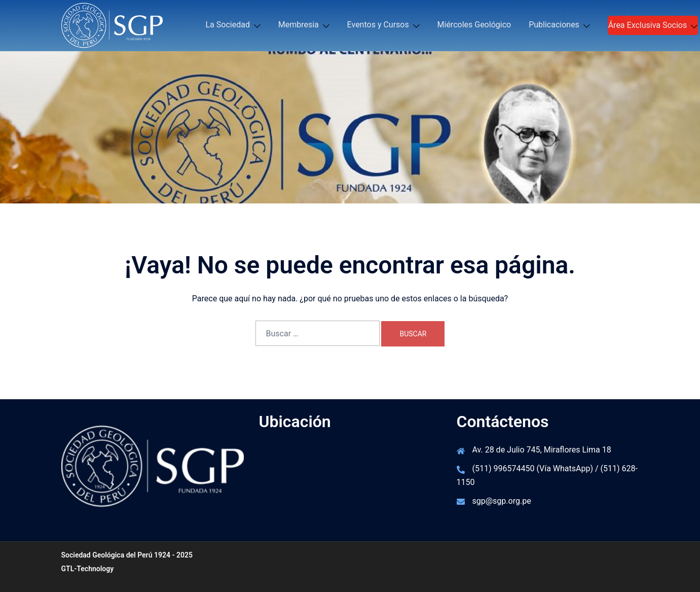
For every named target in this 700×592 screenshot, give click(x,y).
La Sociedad (228, 25)
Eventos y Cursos (378, 25)
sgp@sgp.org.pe (502, 501)
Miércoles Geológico (474, 25)
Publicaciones (554, 25)
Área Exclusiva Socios (648, 25)
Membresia (299, 25)
